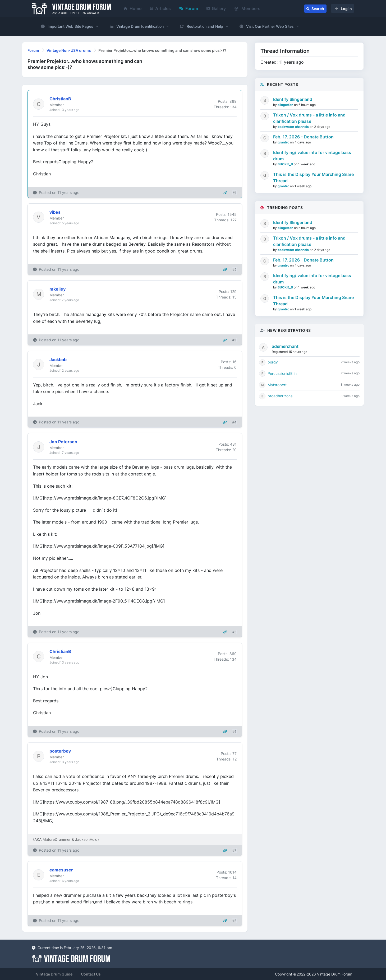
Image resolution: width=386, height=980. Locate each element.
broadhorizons (280, 396)
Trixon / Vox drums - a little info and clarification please (309, 118)
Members (247, 8)
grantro (284, 142)
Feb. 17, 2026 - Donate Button (303, 137)
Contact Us (91, 974)
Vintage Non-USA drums (69, 50)
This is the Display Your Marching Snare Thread (313, 178)
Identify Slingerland (293, 99)
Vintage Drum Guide (54, 974)
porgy (273, 362)
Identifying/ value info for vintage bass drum (312, 156)
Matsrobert (277, 385)
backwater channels (294, 127)
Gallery (216, 8)
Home (133, 8)
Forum (189, 8)
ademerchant (285, 346)
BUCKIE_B (286, 164)
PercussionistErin (282, 373)
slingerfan (286, 105)
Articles (160, 8)
